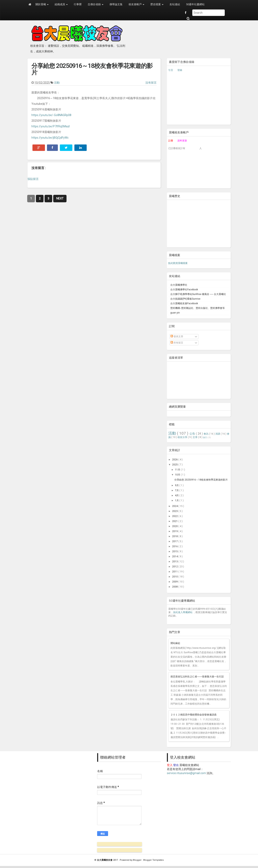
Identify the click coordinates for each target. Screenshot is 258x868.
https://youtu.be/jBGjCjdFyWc (50, 138)
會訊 (206, 434)
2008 (175, 587)
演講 (218, 434)
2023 (175, 511)
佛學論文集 (116, 4)
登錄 (180, 70)
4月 (177, 495)
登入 (170, 765)
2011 (175, 572)
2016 (175, 546)
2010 (175, 577)
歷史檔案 (157, 4)
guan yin (175, 313)
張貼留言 (33, 179)
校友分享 (183, 437)
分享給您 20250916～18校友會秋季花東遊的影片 (92, 69)
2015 (175, 551)
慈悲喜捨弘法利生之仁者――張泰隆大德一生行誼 (197, 677)
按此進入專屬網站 (183, 612)
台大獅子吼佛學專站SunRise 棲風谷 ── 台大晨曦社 (198, 294)
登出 (176, 765)
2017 (175, 541)
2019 (175, 531)
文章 (195, 437)
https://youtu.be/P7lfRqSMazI (51, 126)
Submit (188, 18)
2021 (175, 521)
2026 (175, 460)
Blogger (138, 860)
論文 (205, 437)
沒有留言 (151, 83)
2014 (175, 557)
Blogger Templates (153, 860)
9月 (177, 485)
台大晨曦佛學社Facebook (184, 290)
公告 (193, 434)
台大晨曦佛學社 (179, 285)
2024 (175, 506)
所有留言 (177, 343)
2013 (175, 562)
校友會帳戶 (136, 4)
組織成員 (61, 4)
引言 (171, 70)
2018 (175, 536)
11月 (178, 470)
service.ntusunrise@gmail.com (186, 773)
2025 (175, 465)
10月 (178, 475)
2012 (175, 567)
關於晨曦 (42, 4)
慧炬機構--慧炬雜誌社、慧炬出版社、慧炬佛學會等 (198, 308)
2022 (175, 516)
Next (60, 198)
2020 (175, 526)
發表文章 (177, 336)
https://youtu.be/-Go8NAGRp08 (51, 115)
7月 (177, 490)
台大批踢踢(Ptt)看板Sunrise (185, 299)
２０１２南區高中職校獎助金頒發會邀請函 (193, 715)
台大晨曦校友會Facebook (184, 303)
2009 (175, 582)
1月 (177, 500)
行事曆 (78, 4)
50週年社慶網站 (195, 4)
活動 (57, 83)
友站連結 (175, 4)
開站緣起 (175, 643)
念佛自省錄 (96, 4)
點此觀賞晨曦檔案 (178, 263)
